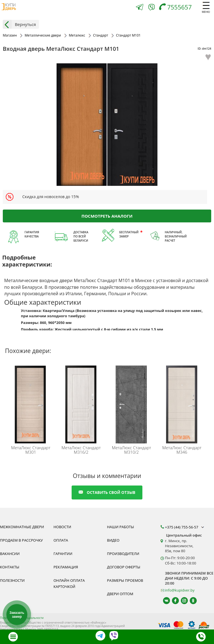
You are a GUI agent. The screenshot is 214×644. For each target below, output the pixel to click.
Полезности (12, 580)
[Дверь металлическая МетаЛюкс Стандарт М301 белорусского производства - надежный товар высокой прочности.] (32, 403)
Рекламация (66, 567)
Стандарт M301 (31, 450)
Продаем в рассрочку (21, 540)
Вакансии (10, 554)
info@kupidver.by (180, 590)
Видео (113, 540)
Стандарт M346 (182, 450)
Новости (62, 527)
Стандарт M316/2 (81, 450)
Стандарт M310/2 (131, 450)
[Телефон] (177, 8)
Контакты (10, 567)
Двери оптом (120, 594)
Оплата (61, 540)
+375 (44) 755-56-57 (185, 527)
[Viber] (152, 8)
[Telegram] (140, 8)
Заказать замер (17, 615)
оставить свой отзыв (107, 492)
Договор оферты (124, 567)
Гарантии (63, 554)
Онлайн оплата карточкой (69, 583)
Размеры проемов (125, 580)
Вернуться (19, 24)
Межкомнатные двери (22, 527)
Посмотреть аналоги (107, 216)
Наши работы (121, 527)
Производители (123, 554)
